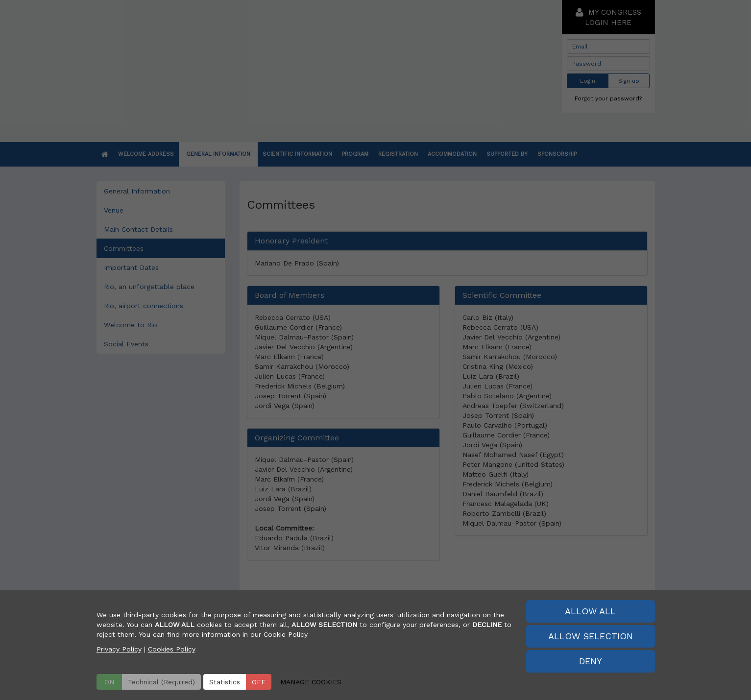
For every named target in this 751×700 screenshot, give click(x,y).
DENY (591, 661)
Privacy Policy (119, 649)
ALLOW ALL (590, 611)
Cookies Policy (172, 649)
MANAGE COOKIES (311, 682)
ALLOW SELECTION (591, 636)
